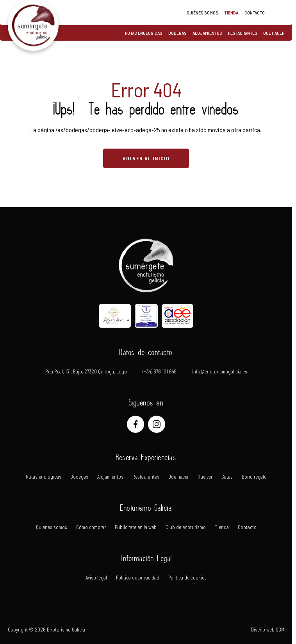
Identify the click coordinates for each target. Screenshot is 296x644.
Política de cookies (187, 578)
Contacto (255, 13)
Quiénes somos (202, 13)
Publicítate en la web (136, 527)
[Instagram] (157, 424)
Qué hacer (274, 33)
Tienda (231, 13)
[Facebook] (136, 424)
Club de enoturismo (186, 527)
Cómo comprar (91, 527)
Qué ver (205, 477)
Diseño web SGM (268, 630)
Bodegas (177, 33)
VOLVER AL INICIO (146, 158)
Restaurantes (243, 33)
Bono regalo (254, 477)
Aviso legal (96, 578)
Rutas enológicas (144, 33)
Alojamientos (207, 33)
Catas (227, 477)
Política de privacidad (138, 578)
